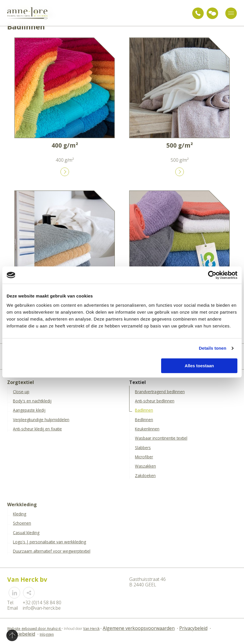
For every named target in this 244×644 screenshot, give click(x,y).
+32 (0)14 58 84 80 (198, 13)
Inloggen (47, 634)
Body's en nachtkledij (32, 401)
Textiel (138, 382)
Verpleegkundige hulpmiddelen (41, 420)
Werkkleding (22, 505)
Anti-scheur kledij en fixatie (37, 429)
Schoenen (22, 523)
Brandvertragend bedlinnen (160, 392)
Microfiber (144, 457)
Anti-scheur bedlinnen (155, 401)
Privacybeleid (193, 628)
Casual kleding (26, 533)
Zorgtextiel (21, 382)
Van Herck (91, 629)
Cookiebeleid (21, 634)
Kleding (20, 514)
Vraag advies (212, 13)
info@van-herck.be (42, 608)
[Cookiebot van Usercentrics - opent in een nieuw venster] (212, 275)
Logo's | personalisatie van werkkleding (49, 542)
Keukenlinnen (147, 429)
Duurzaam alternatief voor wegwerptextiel (52, 551)
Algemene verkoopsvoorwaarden (139, 628)
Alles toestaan (199, 366)
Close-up (21, 392)
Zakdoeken (145, 476)
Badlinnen (144, 410)
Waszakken (145, 466)
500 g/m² (180, 145)
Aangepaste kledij (29, 410)
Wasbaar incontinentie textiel (161, 438)
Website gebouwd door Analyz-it (34, 629)
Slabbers (143, 448)
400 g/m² (65, 145)
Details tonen (212, 348)
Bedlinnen (144, 420)
